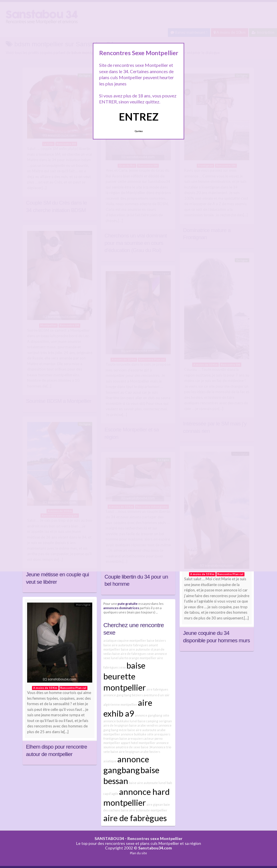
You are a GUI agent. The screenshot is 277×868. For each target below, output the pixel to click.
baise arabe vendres (144, 725)
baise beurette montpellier (125, 676)
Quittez (139, 131)
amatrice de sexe (128, 747)
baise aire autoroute (142, 730)
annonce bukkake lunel (120, 721)
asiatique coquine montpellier (125, 640)
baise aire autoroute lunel (147, 783)
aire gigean (155, 804)
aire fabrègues (157, 689)
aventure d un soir (156, 695)
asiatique (110, 761)
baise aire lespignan (125, 752)
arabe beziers (150, 752)
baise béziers (156, 640)
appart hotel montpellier (138, 743)
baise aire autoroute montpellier (144, 810)
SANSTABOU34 (109, 838)
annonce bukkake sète (137, 734)
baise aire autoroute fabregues (126, 645)
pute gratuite (128, 603)
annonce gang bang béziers (123, 695)
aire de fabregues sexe (137, 654)
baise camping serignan (155, 721)
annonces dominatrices (121, 608)
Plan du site (138, 853)
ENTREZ (139, 117)
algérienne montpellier (120, 704)
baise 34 (147, 747)
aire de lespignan (116, 725)
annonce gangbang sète (152, 715)
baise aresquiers (132, 738)
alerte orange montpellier (138, 658)
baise (116, 654)
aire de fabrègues (135, 818)
